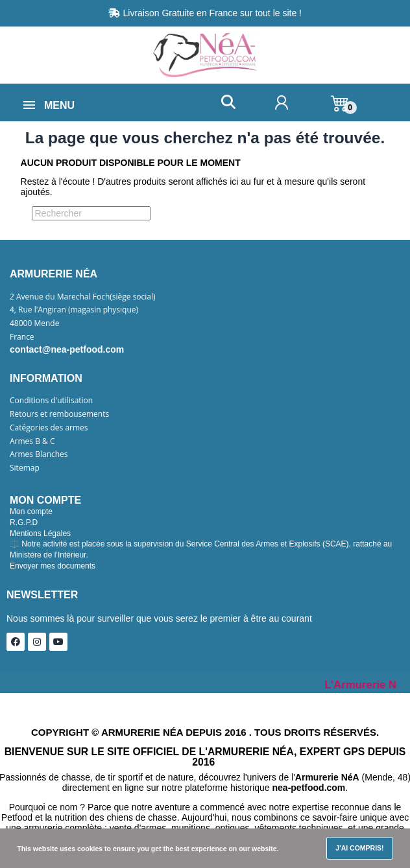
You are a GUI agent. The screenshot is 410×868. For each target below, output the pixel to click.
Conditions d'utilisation (51, 401)
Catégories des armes (49, 428)
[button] (228, 102)
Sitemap (25, 468)
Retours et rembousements (59, 414)
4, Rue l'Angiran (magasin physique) (74, 310)
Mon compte (31, 511)
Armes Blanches (39, 454)
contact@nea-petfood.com (67, 349)
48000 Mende (34, 323)
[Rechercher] (91, 213)
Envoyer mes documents (53, 566)
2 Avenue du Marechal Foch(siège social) (83, 297)
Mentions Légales (40, 534)
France (22, 337)
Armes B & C (32, 441)
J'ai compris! (359, 848)
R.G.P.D (24, 522)
